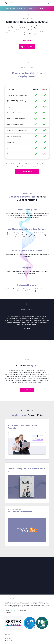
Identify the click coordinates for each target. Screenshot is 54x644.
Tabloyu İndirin (27, 171)
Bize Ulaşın (27, 41)
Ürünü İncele (27, 390)
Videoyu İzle (27, 47)
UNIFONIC (14, 610)
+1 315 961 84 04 (8, 641)
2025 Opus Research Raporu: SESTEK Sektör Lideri (24, 8)
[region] (27, 122)
